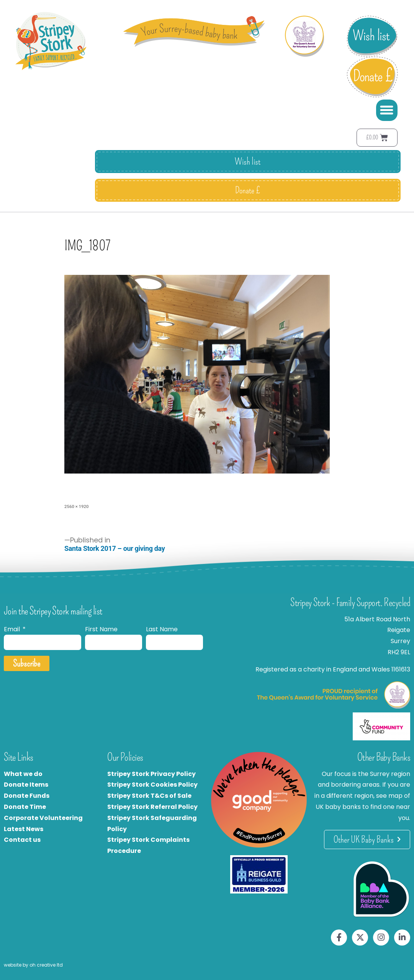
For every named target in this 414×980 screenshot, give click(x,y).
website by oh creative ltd (33, 965)
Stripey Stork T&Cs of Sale (149, 796)
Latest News (24, 829)
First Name (101, 629)
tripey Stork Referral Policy (154, 807)
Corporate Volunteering (43, 818)
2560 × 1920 (76, 506)
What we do (23, 774)
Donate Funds (27, 796)
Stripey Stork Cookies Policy (152, 785)
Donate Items (26, 785)
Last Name (162, 629)
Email (13, 629)
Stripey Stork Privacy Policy (151, 774)
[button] (387, 110)
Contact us (22, 840)
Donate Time (25, 807)
